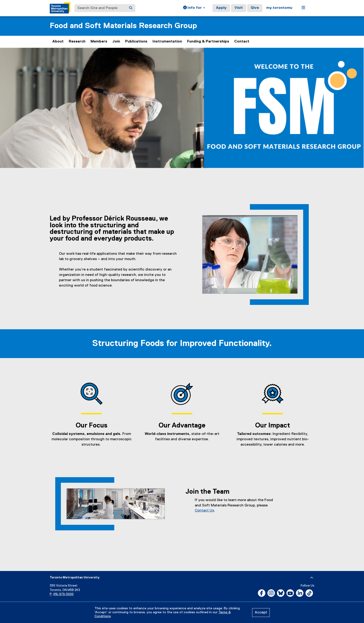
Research (77, 42)
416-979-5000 (63, 594)
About (58, 42)
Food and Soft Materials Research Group (123, 26)
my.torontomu (279, 8)
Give (255, 8)
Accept (261, 613)
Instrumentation (167, 42)
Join (116, 42)
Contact (242, 42)
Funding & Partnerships (208, 42)
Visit (239, 8)
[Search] (131, 8)
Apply (221, 8)
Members (99, 42)
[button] (194, 8)
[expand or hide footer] (312, 578)
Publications (136, 42)
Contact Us (204, 511)
